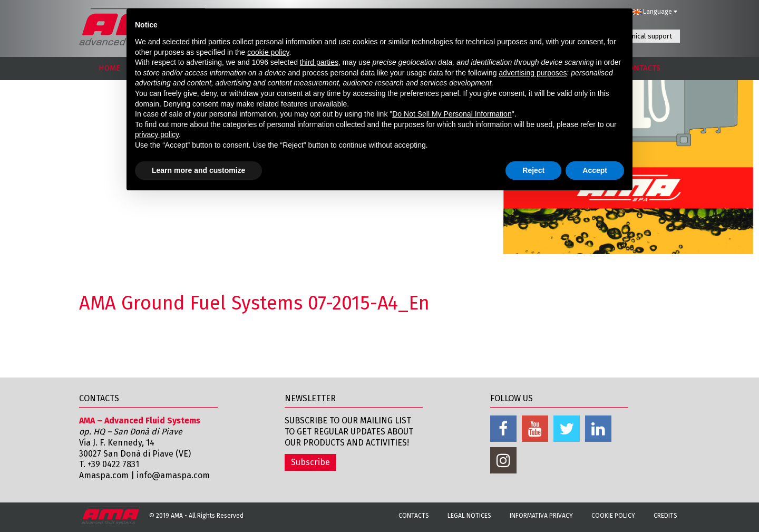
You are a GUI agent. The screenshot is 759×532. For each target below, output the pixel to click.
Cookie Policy (613, 516)
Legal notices (469, 516)
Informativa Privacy (541, 516)
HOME (109, 68)
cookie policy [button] (268, 52)
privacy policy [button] (157, 134)
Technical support (645, 36)
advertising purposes (533, 73)
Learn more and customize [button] (198, 170)
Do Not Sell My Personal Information (452, 114)
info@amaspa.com (173, 475)
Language (655, 12)
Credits (665, 516)
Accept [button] (595, 170)
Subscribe (310, 462)
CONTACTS (642, 68)
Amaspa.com (104, 475)
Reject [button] (533, 170)
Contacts (414, 516)
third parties (319, 62)
